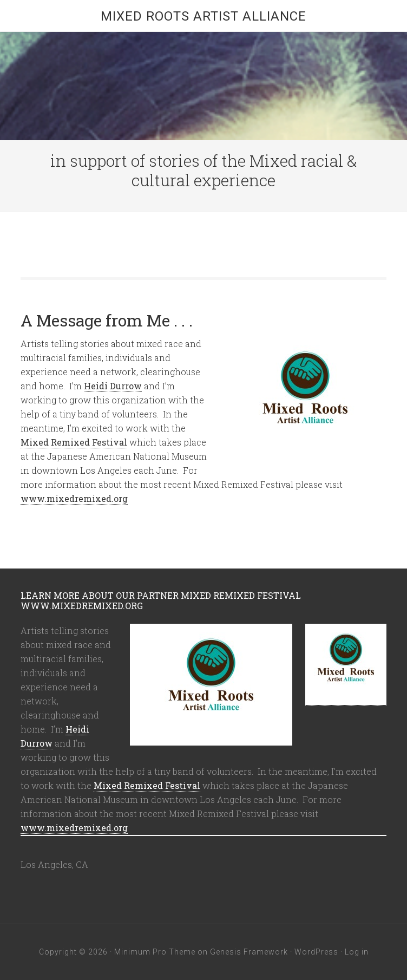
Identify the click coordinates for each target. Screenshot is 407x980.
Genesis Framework (249, 952)
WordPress (316, 952)
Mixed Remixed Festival (74, 442)
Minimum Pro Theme (155, 952)
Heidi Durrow (113, 386)
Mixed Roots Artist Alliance (203, 16)
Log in (357, 952)
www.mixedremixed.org (74, 498)
